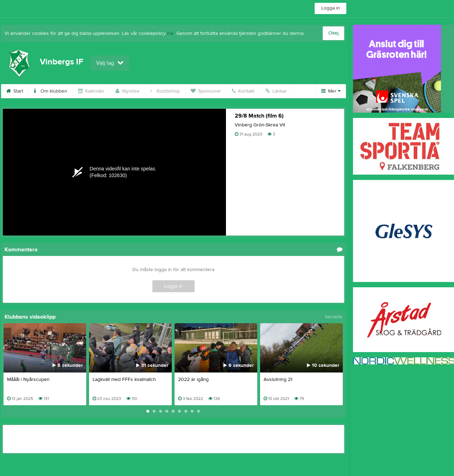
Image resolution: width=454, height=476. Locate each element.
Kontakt (243, 91)
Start (15, 91)
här (171, 33)
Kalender (91, 91)
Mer (331, 91)
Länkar (276, 91)
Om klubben (51, 91)
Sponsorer (206, 91)
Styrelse (127, 91)
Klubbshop (165, 91)
